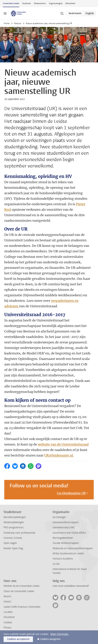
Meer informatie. (60, 634)
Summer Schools (13, 538)
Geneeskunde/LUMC (64, 527)
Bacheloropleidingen (15, 517)
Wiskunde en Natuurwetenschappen (73, 548)
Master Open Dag (13, 548)
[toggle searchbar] (62, 13)
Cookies (8, 622)
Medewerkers (40, 3)
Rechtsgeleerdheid (63, 538)
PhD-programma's (14, 527)
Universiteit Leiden (11, 3)
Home (7, 23)
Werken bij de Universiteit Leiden (22, 586)
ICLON (56, 564)
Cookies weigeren (50, 639)
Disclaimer (9, 617)
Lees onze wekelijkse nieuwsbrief (71, 586)
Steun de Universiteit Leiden (19, 591)
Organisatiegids (56, 3)
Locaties (8, 612)
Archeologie (59, 517)
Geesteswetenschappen (66, 522)
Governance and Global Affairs (69, 533)
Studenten (27, 3)
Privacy (7, 628)
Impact (7, 602)
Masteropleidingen (14, 522)
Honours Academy (63, 559)
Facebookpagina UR (71, 493)
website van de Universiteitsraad (63, 444)
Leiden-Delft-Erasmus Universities (22, 607)
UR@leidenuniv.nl (59, 455)
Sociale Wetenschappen (66, 543)
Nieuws (18, 23)
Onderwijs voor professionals (19, 533)
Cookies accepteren (18, 639)
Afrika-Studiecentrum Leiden (68, 554)
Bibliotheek (70, 3)
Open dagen (10, 543)
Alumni (7, 596)
